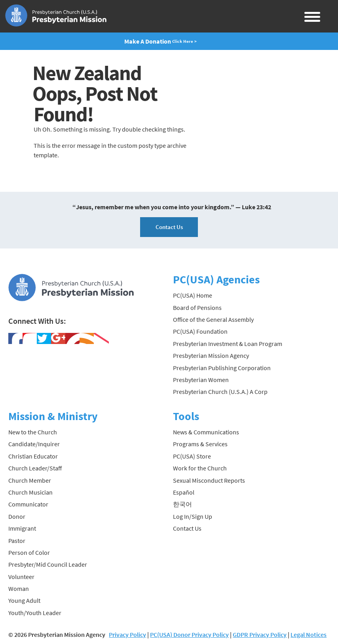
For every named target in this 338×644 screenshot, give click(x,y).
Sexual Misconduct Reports (209, 480)
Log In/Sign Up (193, 516)
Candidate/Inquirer (34, 444)
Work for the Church (200, 468)
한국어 (182, 504)
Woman (19, 589)
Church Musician (30, 492)
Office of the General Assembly (213, 319)
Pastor (17, 541)
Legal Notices (309, 634)
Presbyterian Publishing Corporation (222, 368)
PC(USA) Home (193, 295)
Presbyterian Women (201, 380)
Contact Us (169, 227)
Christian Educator (33, 456)
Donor (17, 516)
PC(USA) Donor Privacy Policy (189, 634)
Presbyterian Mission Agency (211, 355)
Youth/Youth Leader (35, 613)
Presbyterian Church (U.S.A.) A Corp (220, 392)
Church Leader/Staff (35, 468)
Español (184, 492)
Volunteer (21, 577)
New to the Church (33, 432)
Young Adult (24, 600)
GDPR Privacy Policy (260, 634)
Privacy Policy (127, 634)
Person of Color (29, 552)
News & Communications (206, 432)
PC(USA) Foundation (200, 331)
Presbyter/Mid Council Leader (48, 564)
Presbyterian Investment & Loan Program (228, 344)
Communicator (28, 504)
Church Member (30, 480)
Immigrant (22, 528)
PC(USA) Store (192, 456)
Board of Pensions (197, 308)
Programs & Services (200, 444)
